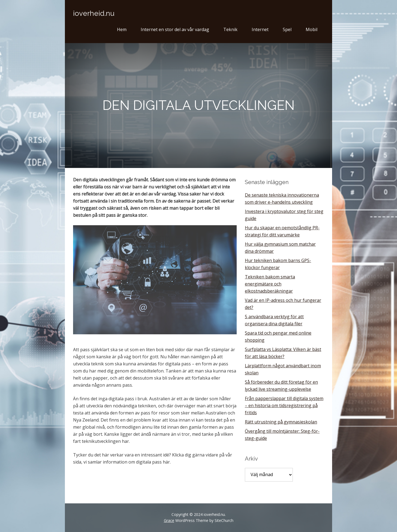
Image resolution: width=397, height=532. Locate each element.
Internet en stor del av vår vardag (175, 29)
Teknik (230, 29)
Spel (287, 29)
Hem (122, 29)
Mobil (312, 29)
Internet (260, 29)
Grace (169, 520)
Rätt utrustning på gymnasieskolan (281, 422)
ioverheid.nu (94, 13)
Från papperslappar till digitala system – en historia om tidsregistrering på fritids (284, 405)
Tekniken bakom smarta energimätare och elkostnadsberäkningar (270, 284)
